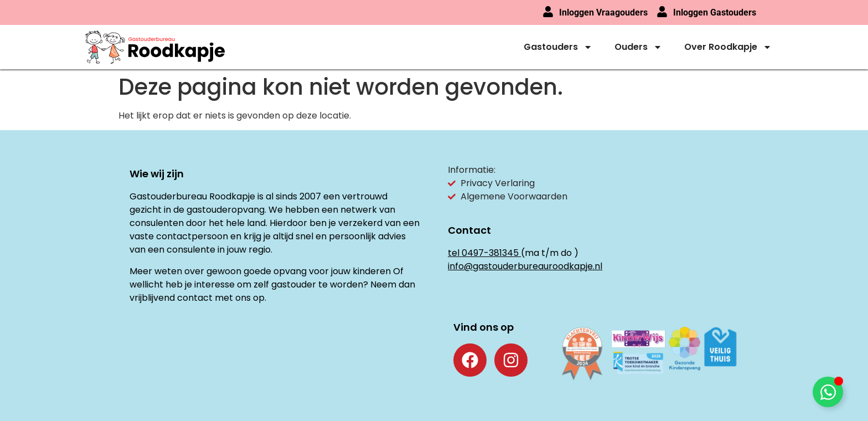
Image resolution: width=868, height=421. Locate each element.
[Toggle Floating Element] (828, 392)
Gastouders (558, 47)
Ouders (638, 47)
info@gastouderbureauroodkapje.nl (525, 266)
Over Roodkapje (728, 47)
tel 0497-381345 (483, 253)
